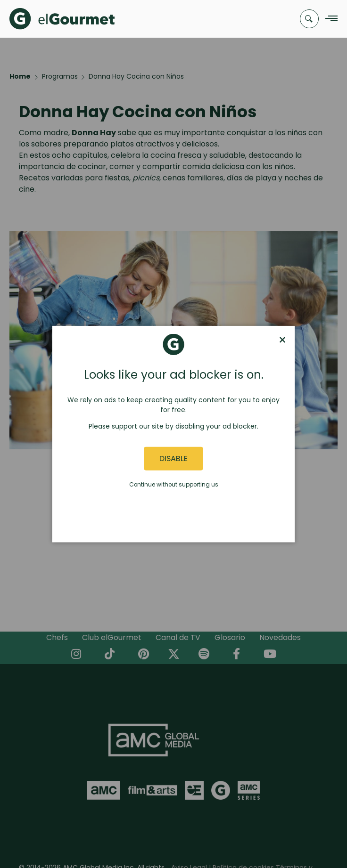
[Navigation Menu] (329, 19)
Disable (173, 458)
